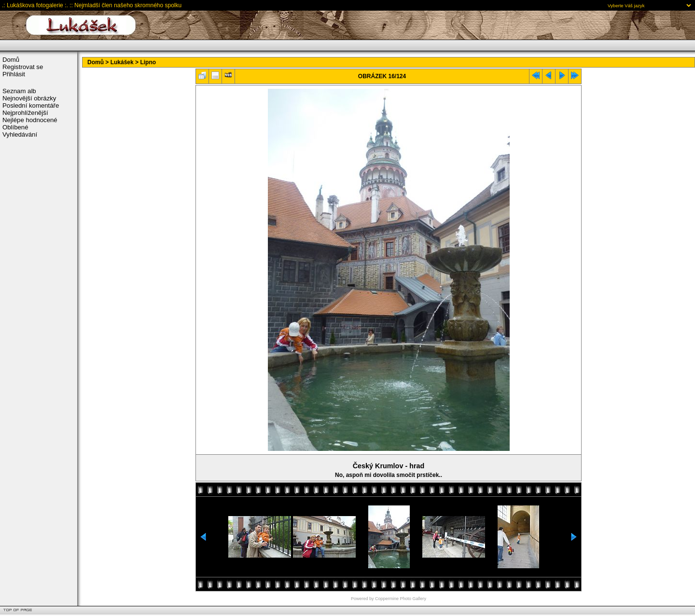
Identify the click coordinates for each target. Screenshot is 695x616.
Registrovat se (23, 67)
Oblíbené (15, 127)
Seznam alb (19, 91)
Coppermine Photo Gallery (401, 599)
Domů (11, 60)
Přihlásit (14, 74)
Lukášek (122, 62)
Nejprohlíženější (25, 113)
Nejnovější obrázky (29, 98)
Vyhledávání (20, 134)
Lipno (148, 62)
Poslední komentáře (31, 105)
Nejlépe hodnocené (30, 120)
